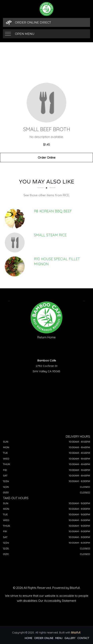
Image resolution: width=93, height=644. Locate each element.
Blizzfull (75, 588)
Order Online (47, 158)
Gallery (70, 638)
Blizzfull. (76, 632)
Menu (59, 638)
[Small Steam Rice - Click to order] (16, 242)
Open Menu (25, 34)
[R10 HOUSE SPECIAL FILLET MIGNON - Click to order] (16, 266)
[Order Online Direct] (46, 22)
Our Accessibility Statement (57, 601)
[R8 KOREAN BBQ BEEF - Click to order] (16, 219)
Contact (83, 638)
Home (28, 638)
